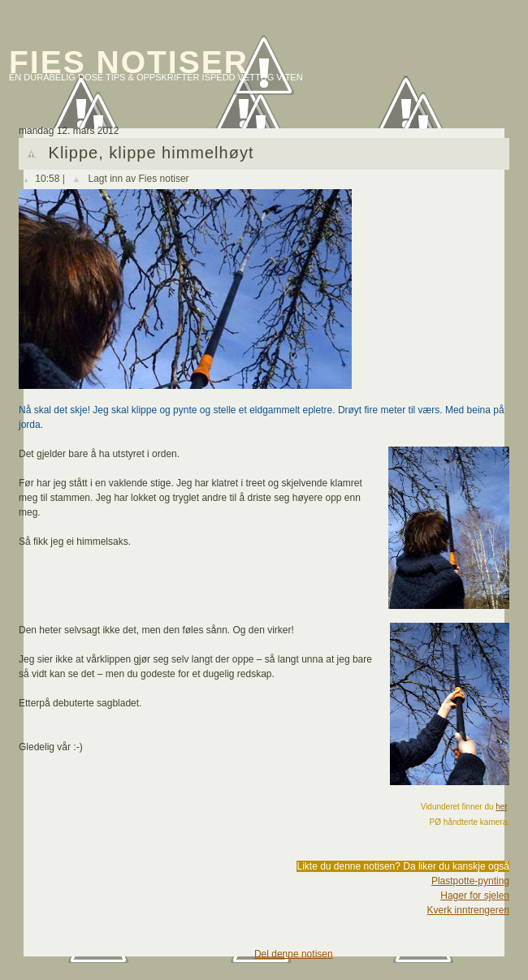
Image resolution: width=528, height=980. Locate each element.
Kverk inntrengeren (468, 910)
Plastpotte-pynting (470, 881)
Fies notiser (129, 62)
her (501, 807)
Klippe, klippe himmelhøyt (151, 153)
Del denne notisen (294, 954)
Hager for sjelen (475, 896)
